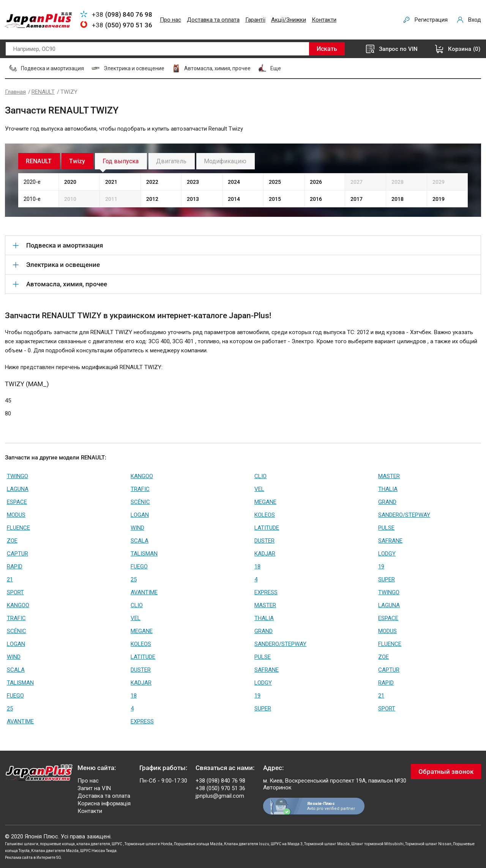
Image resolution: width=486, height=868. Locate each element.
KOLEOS (265, 515)
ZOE (12, 541)
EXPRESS (266, 592)
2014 (234, 199)
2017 (357, 199)
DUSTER (264, 541)
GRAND (387, 502)
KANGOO (142, 476)
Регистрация (431, 20)
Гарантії (255, 20)
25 (134, 579)
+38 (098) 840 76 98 (220, 781)
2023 (193, 182)
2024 (234, 182)
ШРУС (117, 844)
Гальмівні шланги (22, 844)
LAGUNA (18, 489)
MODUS (16, 515)
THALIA (388, 489)
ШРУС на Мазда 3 (287, 844)
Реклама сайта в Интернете (30, 858)
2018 (398, 199)
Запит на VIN (94, 788)
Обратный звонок (446, 772)
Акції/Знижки (289, 20)
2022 (152, 182)
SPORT (15, 592)
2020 (70, 182)
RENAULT (43, 92)
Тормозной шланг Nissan (428, 844)
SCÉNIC (140, 502)
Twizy (77, 161)
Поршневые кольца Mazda (198, 844)
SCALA (140, 541)
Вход (475, 20)
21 (10, 579)
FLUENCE (18, 528)
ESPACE (17, 502)
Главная (15, 92)
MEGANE (265, 502)
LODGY (387, 554)
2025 (275, 182)
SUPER (387, 579)
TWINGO (17, 476)
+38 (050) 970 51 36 (220, 788)
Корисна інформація (104, 803)
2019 (439, 199)
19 (381, 567)
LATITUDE (267, 528)
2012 (152, 199)
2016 (316, 199)
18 (257, 567)
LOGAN (140, 515)
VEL (259, 489)
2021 (111, 182)
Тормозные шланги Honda (148, 844)
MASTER (389, 476)
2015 (275, 199)
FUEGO (139, 567)
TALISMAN (144, 554)
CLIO (260, 476)
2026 (316, 182)
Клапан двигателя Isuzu (247, 844)
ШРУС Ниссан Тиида (98, 851)
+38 (122, 14)
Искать (327, 49)
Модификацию (225, 161)
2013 (193, 199)
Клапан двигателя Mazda (55, 851)
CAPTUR (17, 554)
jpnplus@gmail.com (220, 796)
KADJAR (265, 554)
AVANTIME (144, 592)
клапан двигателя (93, 844)
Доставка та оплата (213, 20)
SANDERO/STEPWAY (404, 515)
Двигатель (171, 161)
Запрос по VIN (398, 49)
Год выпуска (121, 161)
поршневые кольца (57, 844)
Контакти (324, 20)
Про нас (170, 20)
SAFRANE (390, 541)
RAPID (15, 567)
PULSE (386, 528)
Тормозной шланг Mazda (327, 844)
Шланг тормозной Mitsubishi (377, 844)
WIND (137, 528)
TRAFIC (140, 489)
